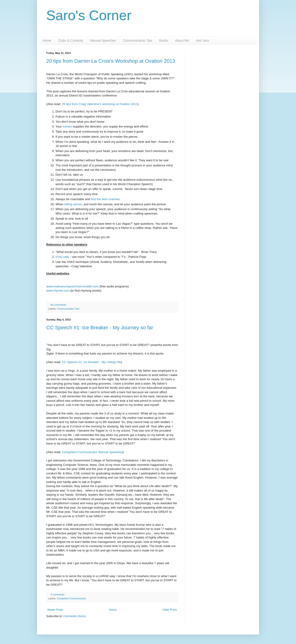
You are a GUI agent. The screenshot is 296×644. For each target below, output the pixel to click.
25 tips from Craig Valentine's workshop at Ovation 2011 (100, 104)
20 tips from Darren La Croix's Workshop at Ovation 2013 (111, 61)
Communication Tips (138, 40)
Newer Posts (55, 610)
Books (164, 40)
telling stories (73, 204)
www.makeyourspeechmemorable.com (72, 286)
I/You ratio (62, 257)
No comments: (59, 305)
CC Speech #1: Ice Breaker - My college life (91, 362)
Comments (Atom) (74, 616)
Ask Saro (202, 40)
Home (47, 40)
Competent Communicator (71, 598)
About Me (182, 40)
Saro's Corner (89, 15)
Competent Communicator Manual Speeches (92, 452)
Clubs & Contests (71, 40)
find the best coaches (105, 199)
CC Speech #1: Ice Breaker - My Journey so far (100, 328)
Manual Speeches (103, 40)
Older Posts (170, 610)
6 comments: (58, 594)
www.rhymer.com (58, 291)
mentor (68, 126)
